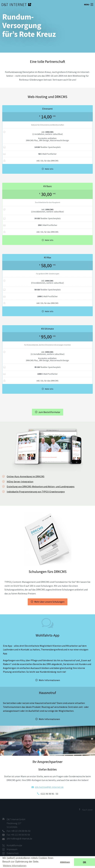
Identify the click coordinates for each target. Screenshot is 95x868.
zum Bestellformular (49, 412)
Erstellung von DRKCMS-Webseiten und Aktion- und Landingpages (41, 486)
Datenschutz (13, 853)
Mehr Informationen (49, 680)
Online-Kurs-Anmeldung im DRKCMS (26, 476)
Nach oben (88, 810)
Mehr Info (49, 169)
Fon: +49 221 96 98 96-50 (19, 831)
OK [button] (85, 862)
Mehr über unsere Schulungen (49, 602)
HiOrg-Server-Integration (20, 481)
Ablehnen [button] (65, 862)
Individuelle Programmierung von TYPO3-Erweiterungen (36, 492)
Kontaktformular (14, 845)
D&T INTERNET (13, 5)
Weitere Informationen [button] (15, 866)
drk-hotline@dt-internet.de (49, 787)
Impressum (12, 849)
